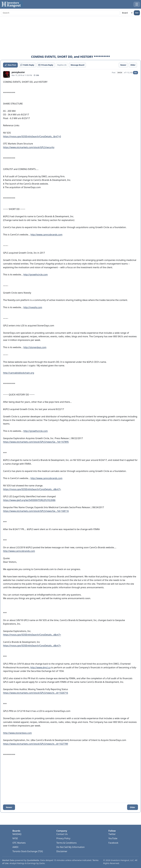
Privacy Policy (63, 838)
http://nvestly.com (33, 307)
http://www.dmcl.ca (40, 667)
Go (135, 73)
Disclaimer (62, 851)
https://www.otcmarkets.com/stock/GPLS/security (29, 147)
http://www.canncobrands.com (46, 235)
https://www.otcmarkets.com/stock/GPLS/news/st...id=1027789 (36, 744)
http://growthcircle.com (36, 275)
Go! (137, 13)
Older (133, 807)
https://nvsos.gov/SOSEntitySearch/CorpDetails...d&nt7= (32, 489)
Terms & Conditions (67, 843)
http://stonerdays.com (35, 347)
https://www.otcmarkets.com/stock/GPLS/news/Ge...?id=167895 (36, 442)
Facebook (113, 843)
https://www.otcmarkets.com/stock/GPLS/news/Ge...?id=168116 (36, 511)
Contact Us (62, 834)
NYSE (15, 838)
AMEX (15, 847)
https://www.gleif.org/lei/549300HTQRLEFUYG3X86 (29, 500)
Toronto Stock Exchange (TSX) (28, 851)
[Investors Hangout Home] (12, 4)
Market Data (8, 860)
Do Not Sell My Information (71, 847)
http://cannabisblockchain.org (19, 373)
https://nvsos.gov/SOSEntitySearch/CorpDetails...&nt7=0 (32, 136)
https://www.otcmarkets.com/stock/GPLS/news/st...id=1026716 (36, 693)
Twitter (112, 834)
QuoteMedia (33, 860)
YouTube (113, 838)
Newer (9, 807)
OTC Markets (19, 843)
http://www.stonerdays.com (17, 733)
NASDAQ (17, 834)
